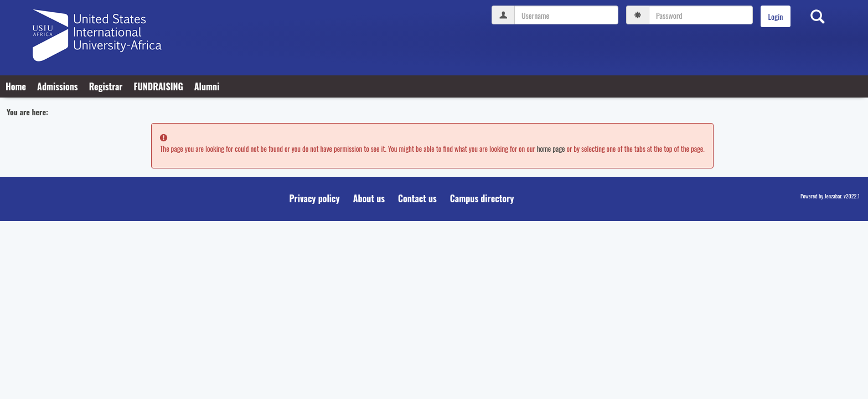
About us (369, 198)
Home (16, 86)
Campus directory (482, 198)
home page (551, 149)
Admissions (58, 86)
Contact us (417, 198)
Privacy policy (315, 198)
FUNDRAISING (158, 86)
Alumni (207, 86)
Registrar (106, 86)
